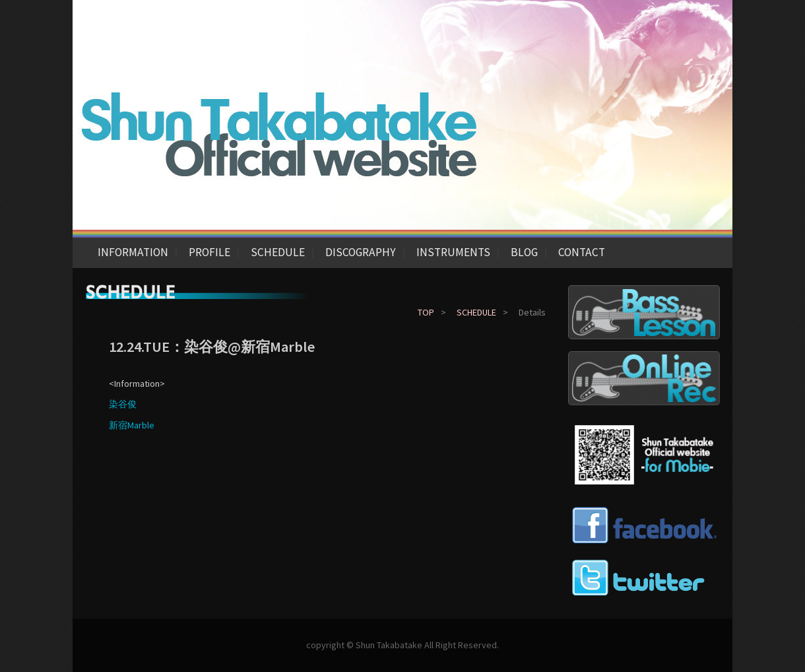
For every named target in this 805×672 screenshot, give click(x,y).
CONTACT (582, 252)
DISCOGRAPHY (361, 252)
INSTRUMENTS (453, 252)
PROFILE (209, 252)
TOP (426, 312)
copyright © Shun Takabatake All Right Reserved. (402, 645)
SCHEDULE (278, 252)
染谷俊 (123, 404)
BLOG (524, 252)
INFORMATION (133, 252)
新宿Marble (132, 425)
